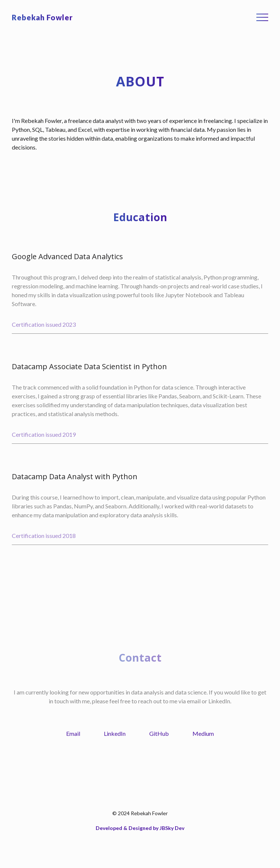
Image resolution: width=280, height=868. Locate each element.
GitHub (159, 733)
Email (73, 733)
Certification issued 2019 (44, 434)
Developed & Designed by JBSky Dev (140, 828)
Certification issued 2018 (44, 536)
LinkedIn (115, 733)
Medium (203, 733)
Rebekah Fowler (42, 17)
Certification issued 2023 (44, 324)
